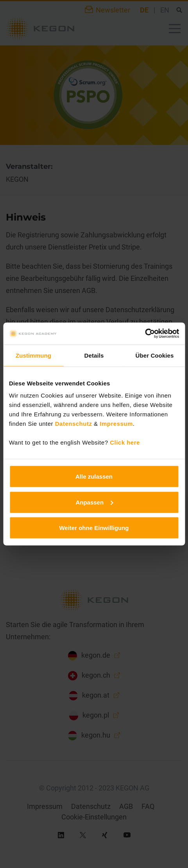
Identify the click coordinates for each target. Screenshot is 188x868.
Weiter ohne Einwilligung (94, 528)
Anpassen (94, 502)
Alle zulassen (94, 476)
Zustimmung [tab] (33, 355)
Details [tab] (94, 355)
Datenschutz (74, 424)
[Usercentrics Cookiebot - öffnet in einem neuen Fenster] (145, 334)
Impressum (116, 424)
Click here (125, 442)
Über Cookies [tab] (155, 355)
